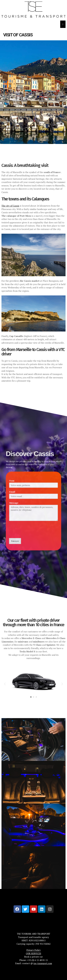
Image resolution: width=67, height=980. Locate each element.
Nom (9, 477)
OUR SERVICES (33, 953)
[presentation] (29, 539)
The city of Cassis (10, 206)
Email (9, 490)
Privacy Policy (34, 950)
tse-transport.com (43, 963)
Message (11, 503)
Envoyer (12, 548)
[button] (5, 684)
